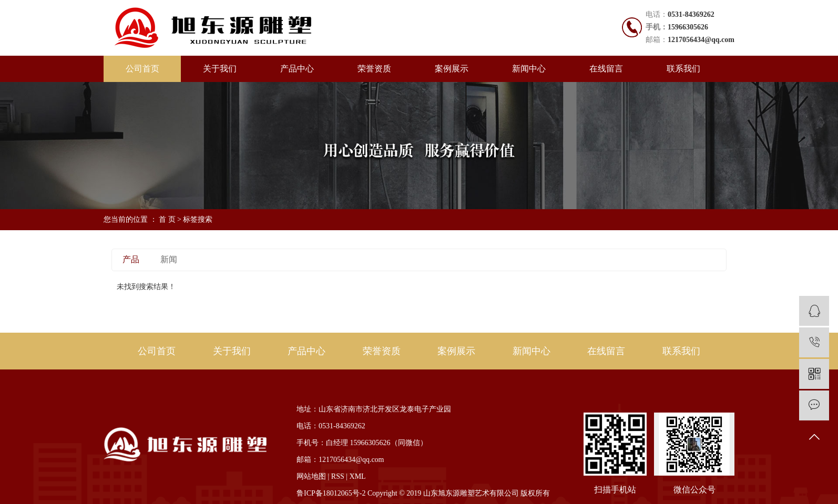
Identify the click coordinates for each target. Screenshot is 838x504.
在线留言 (606, 69)
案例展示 (452, 69)
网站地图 (311, 476)
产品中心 (297, 69)
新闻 (169, 259)
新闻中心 (529, 69)
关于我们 (220, 69)
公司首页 (142, 69)
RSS (338, 476)
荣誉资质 (374, 69)
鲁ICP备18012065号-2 (331, 493)
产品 (131, 259)
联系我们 (683, 69)
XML (358, 476)
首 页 (167, 219)
